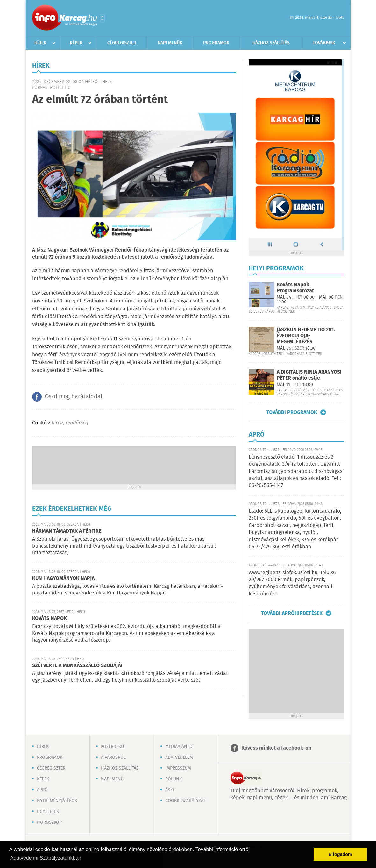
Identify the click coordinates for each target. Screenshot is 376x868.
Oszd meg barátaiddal (74, 397)
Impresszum (178, 768)
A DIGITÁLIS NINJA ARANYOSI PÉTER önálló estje (309, 375)
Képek (76, 43)
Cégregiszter (122, 43)
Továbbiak (324, 43)
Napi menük (170, 43)
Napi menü (112, 779)
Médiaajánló (179, 747)
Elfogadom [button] (340, 854)
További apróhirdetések (292, 613)
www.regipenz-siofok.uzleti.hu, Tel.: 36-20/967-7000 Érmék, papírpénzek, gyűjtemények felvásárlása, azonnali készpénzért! (293, 583)
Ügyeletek (48, 812)
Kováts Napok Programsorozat (295, 288)
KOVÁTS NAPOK (50, 619)
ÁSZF (170, 790)
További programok (292, 412)
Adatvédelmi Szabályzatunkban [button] (46, 858)
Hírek (40, 43)
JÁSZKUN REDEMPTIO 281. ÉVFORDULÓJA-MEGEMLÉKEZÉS (306, 336)
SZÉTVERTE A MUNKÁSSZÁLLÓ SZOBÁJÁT (78, 666)
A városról (113, 758)
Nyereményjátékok (57, 801)
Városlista (102, 18)
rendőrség (77, 423)
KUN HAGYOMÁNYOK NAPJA (63, 578)
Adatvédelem (179, 758)
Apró (42, 790)
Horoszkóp (49, 822)
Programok (216, 43)
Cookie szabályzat (185, 801)
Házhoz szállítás (271, 43)
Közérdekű (112, 747)
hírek (57, 423)
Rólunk (174, 779)
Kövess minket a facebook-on (276, 748)
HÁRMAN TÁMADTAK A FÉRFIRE (67, 531)
